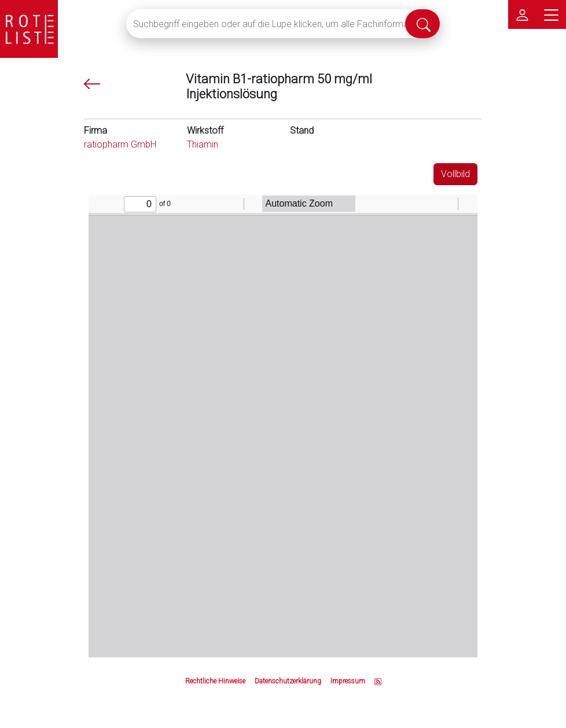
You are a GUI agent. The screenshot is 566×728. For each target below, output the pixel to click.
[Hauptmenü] (552, 14)
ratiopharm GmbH (120, 144)
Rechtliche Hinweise (215, 681)
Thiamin (203, 144)
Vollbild (455, 174)
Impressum (348, 681)
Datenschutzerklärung (288, 681)
